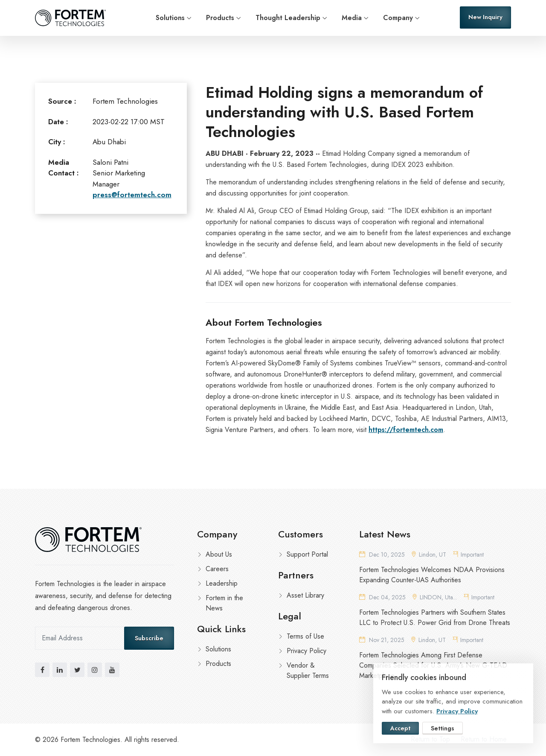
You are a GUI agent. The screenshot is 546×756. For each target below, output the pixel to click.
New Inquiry (485, 17)
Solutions (170, 18)
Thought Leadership (288, 18)
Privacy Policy (306, 651)
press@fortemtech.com (132, 195)
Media (352, 18)
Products (220, 18)
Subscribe (149, 638)
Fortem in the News (224, 603)
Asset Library (305, 595)
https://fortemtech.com (406, 430)
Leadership (222, 583)
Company (398, 18)
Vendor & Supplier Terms (308, 670)
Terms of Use (305, 636)
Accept (400, 728)
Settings (443, 728)
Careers (217, 569)
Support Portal (307, 554)
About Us (219, 554)
